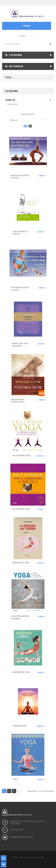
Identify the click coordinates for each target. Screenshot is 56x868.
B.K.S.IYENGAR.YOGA (21, 456)
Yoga (8, 77)
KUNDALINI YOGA (20, 726)
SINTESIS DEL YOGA (21, 563)
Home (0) (10, 100)
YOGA (15, 779)
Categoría (11, 91)
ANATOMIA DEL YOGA (21, 672)
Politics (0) (13, 104)
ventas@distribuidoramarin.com (22, 837)
